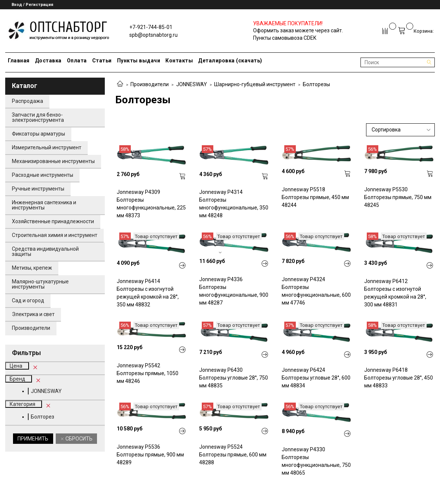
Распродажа (27, 101)
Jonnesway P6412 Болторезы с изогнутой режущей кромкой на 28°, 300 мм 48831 (395, 293)
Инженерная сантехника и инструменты (44, 205)
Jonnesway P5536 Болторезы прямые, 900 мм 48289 (150, 455)
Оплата (77, 61)
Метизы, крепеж (32, 268)
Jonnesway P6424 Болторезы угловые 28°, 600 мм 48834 (316, 378)
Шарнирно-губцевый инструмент (255, 84)
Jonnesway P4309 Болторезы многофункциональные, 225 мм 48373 (151, 204)
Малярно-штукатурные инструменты (40, 284)
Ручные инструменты (38, 189)
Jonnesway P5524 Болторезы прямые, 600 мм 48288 (233, 455)
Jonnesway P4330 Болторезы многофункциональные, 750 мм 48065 (316, 461)
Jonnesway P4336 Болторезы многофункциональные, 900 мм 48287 (234, 291)
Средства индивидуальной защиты (45, 251)
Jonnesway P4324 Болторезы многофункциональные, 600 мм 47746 (316, 291)
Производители (150, 84)
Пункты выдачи (139, 61)
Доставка (48, 61)
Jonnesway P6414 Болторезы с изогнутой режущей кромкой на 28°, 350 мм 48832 (148, 293)
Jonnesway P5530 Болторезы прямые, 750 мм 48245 (398, 197)
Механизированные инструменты (53, 161)
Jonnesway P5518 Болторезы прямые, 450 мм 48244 (315, 197)
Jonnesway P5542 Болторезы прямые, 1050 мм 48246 (148, 373)
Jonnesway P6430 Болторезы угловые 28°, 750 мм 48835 (234, 378)
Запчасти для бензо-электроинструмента (38, 117)
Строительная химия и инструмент (55, 235)
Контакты (179, 61)
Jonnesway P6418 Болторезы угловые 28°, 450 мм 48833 (399, 378)
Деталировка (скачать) (230, 61)
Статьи (102, 61)
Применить (33, 439)
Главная (19, 61)
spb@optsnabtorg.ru (153, 35)
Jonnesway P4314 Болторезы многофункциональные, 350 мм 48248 (234, 204)
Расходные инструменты (43, 175)
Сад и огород (28, 300)
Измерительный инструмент (47, 147)
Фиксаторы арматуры (38, 134)
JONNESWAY (192, 84)
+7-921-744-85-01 (151, 27)
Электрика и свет (33, 314)
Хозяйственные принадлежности (53, 221)
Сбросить (78, 439)
